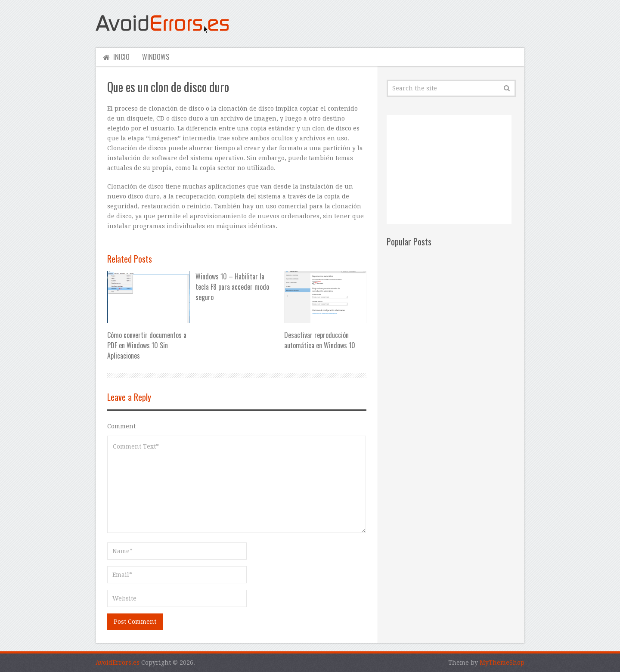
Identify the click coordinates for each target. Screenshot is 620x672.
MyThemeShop (502, 663)
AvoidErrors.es (118, 663)
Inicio (115, 57)
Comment (121, 426)
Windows (155, 57)
